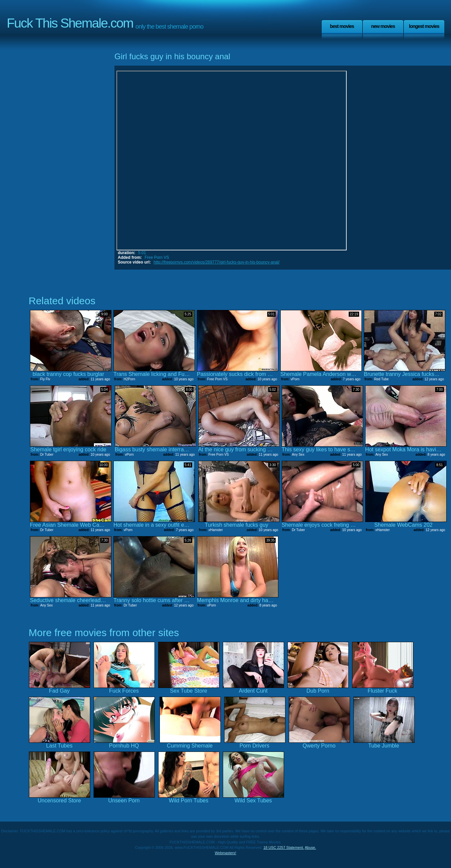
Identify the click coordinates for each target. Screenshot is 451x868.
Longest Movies (424, 26)
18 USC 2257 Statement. (284, 847)
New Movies (383, 26)
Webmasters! (225, 853)
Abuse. (310, 847)
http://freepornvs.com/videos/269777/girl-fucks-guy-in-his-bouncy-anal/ (216, 262)
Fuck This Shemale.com (70, 23)
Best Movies (342, 26)
